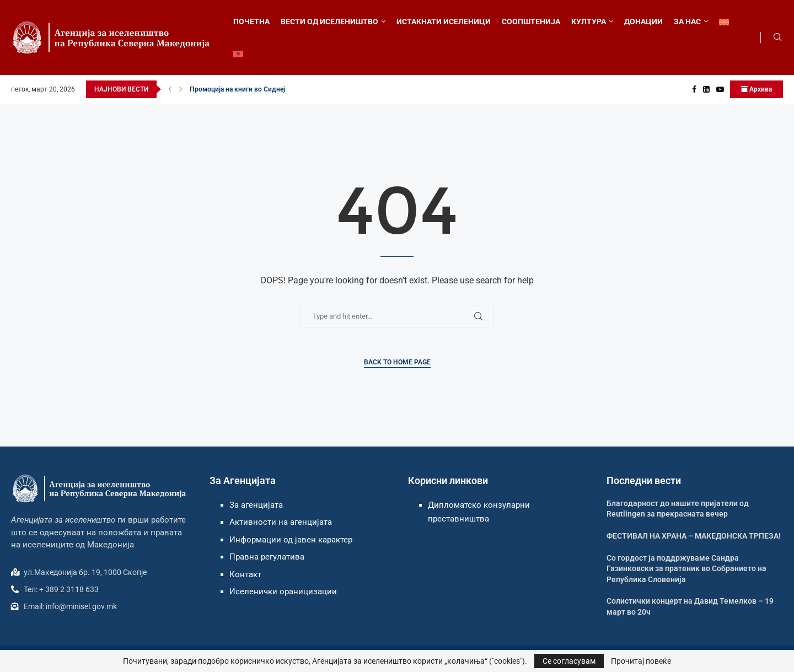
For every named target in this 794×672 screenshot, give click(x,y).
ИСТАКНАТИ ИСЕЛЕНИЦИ (444, 21)
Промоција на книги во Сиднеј (237, 89)
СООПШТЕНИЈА (531, 21)
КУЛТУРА (589, 21)
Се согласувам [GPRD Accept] (569, 661)
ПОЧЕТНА (251, 21)
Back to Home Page (397, 362)
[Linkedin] (706, 89)
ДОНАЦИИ (643, 21)
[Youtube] (720, 89)
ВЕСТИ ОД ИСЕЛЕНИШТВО (329, 21)
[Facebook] (694, 89)
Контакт (245, 574)
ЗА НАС (687, 21)
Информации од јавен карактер (291, 540)
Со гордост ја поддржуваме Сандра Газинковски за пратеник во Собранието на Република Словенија (686, 569)
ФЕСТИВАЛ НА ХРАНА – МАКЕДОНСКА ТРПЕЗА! (694, 536)
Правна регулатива (267, 557)
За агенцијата (256, 505)
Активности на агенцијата (281, 522)
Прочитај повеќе (641, 661)
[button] (170, 89)
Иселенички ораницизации (283, 592)
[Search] (777, 37)
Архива (757, 89)
